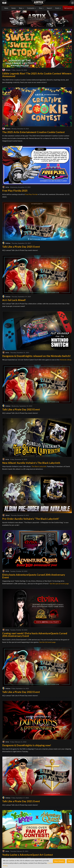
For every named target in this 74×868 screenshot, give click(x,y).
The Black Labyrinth (39, 466)
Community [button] (31, 8)
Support (49, 8)
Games (14, 8)
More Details (59, 861)
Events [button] (58, 8)
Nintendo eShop (66, 360)
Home (6, 8)
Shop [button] (41, 8)
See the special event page (59, 583)
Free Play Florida (31, 194)
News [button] (21, 8)
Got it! (70, 861)
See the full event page (47, 642)
